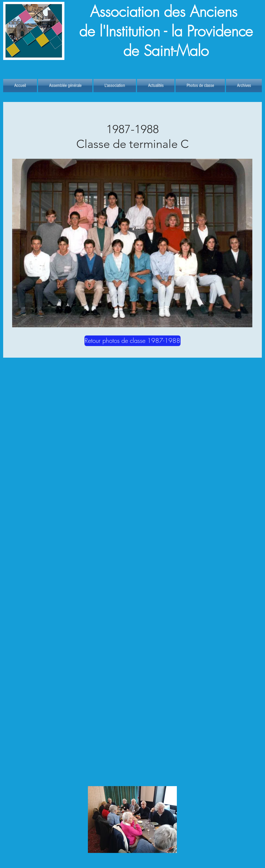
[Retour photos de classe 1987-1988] (132, 341)
